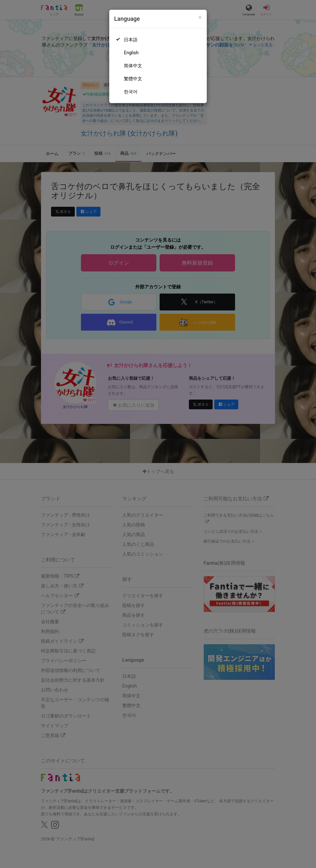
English (131, 53)
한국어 (131, 92)
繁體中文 (133, 79)
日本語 (131, 40)
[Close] (200, 17)
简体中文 (133, 66)
